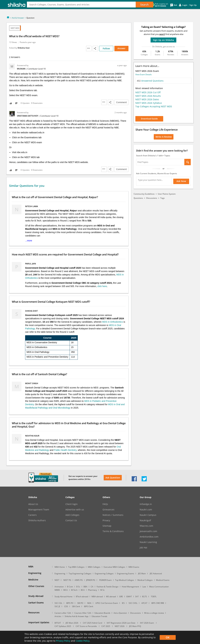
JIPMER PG (91, 580)
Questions (138, 198)
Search (144, 5)
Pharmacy (92, 590)
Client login (72, 504)
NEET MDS (15, 28)
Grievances (108, 510)
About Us (33, 504)
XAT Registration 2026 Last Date (121, 623)
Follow (106, 48)
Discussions (152, 198)
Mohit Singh (32, 383)
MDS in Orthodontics (113, 322)
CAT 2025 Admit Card (92, 623)
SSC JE (57, 606)
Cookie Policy (83, 641)
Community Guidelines (144, 194)
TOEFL (154, 597)
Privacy (106, 520)
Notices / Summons (113, 515)
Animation (59, 587)
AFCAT (144, 603)
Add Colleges (72, 515)
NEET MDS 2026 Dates (147, 99)
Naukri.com (146, 510)
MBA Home (60, 567)
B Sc (78, 587)
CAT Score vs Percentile (86, 626)
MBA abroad (97, 597)
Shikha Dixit (32, 311)
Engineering (43, 8)
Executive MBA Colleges (114, 567)
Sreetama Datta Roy (28, 116)
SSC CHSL (133, 603)
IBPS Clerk (89, 606)
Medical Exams (163, 580)
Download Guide (149, 119)
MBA (29, 8)
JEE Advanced (156, 574)
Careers (32, 515)
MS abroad (111, 597)
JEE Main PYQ (135, 626)
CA (92, 587)
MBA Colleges (94, 567)
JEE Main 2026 (72, 623)
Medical (60, 8)
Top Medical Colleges (125, 580)
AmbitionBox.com (149, 537)
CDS (66, 606)
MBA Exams (134, 567)
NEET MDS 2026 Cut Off (148, 92)
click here (102, 286)
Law (144, 587)
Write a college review (154, 613)
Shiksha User (24, 48)
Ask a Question (120, 613)
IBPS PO (70, 603)
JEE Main (142, 574)
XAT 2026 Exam (147, 623)
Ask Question (113, 478)
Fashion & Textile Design (108, 587)
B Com (70, 587)
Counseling (120, 8)
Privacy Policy (63, 641)
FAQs (105, 504)
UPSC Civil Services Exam (107, 603)
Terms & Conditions (113, 531)
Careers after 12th (63, 613)
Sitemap (107, 526)
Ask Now (181, 181)
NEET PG (67, 580)
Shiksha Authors (37, 520)
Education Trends (99, 616)
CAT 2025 (106, 626)
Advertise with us (75, 510)
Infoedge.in (146, 504)
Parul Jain (31, 264)
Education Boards (102, 613)
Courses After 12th (83, 613)
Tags (162, 198)
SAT (137, 597)
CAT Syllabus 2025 (63, 626)
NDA (89, 603)
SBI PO (80, 603)
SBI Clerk (76, 606)
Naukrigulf (145, 520)
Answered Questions (150, 81)
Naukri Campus (148, 515)
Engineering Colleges (104, 574)
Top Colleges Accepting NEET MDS (154, 106)
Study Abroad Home (64, 597)
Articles (58, 616)
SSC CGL (58, 603)
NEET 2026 (120, 626)
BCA (83, 590)
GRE (121, 597)
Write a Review (164, 137)
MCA (66, 590)
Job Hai (143, 548)
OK (168, 637)
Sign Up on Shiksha (163, 40)
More (84, 8)
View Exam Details (144, 74)
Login (185, 5)
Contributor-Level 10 (36, 69)
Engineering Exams (126, 574)
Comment (122, 102)
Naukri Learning (148, 542)
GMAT (129, 597)
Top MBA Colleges (76, 567)
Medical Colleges (145, 580)
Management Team (39, 510)
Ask (175, 5)
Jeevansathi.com (148, 531)
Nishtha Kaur (32, 436)
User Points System (167, 194)
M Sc (102, 590)
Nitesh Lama (32, 206)
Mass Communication (159, 587)
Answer (121, 48)
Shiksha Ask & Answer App (76, 616)
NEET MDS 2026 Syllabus (149, 103)
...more (29, 241)
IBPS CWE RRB (158, 603)
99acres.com (146, 526)
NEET (57, 580)
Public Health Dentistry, (66, 450)
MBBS (57, 590)
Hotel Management (130, 587)
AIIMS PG (79, 580)
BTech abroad (82, 597)
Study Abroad (100, 8)
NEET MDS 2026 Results (148, 96)
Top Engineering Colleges (80, 574)
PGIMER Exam (105, 580)
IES (123, 603)
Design (73, 8)
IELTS (144, 597)
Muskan (21, 69)
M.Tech (74, 590)
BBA (85, 587)
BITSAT (58, 623)
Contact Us (71, 520)
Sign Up (193, 5)
